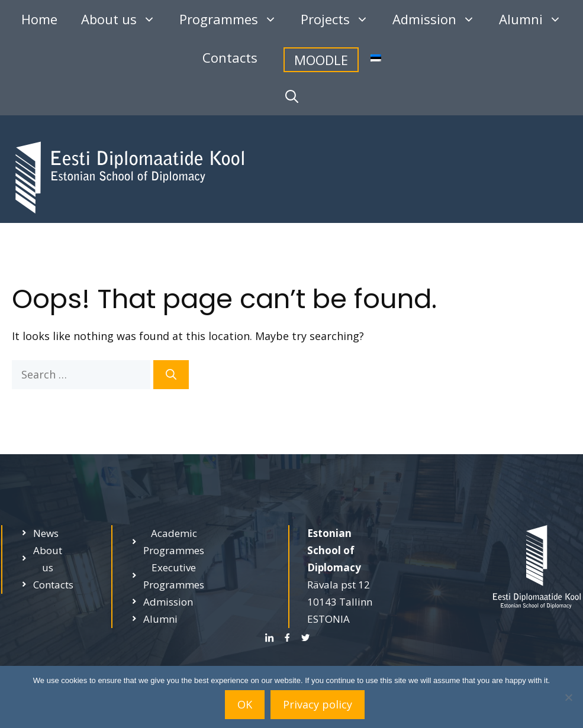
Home (39, 19)
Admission (440, 19)
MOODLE (321, 60)
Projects (341, 19)
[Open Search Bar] (292, 96)
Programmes (234, 19)
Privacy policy (318, 704)
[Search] (171, 375)
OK (245, 704)
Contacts (230, 57)
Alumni (536, 19)
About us (124, 19)
